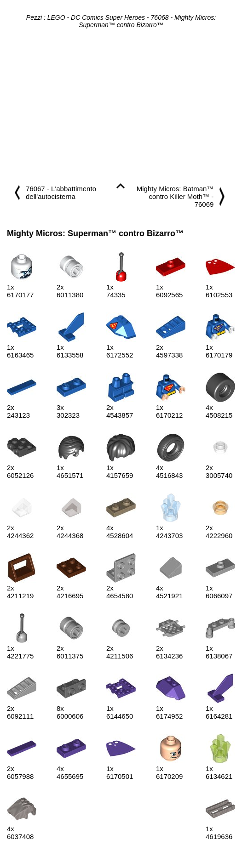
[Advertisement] (121, 107)
